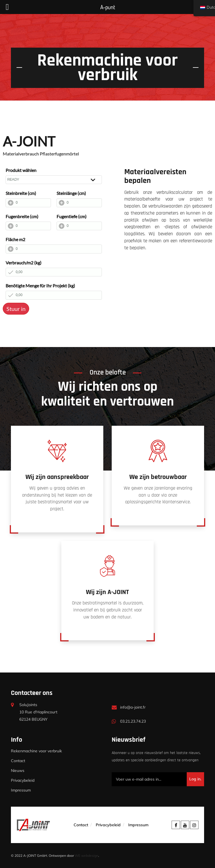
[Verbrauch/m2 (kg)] (54, 272)
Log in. (195, 779)
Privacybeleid (23, 780)
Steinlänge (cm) (71, 193)
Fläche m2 (15, 239)
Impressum (21, 790)
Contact (18, 761)
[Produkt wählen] (54, 180)
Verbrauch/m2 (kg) (24, 263)
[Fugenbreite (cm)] (28, 226)
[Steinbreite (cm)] (28, 203)
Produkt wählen (21, 170)
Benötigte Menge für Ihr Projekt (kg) (40, 286)
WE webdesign (87, 856)
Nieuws (18, 771)
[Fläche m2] (54, 249)
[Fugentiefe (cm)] (79, 226)
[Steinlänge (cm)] (79, 203)
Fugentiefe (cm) (72, 216)
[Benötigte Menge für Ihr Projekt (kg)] (54, 295)
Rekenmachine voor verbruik (36, 751)
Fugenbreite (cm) (22, 216)
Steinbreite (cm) (21, 193)
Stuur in (16, 309)
